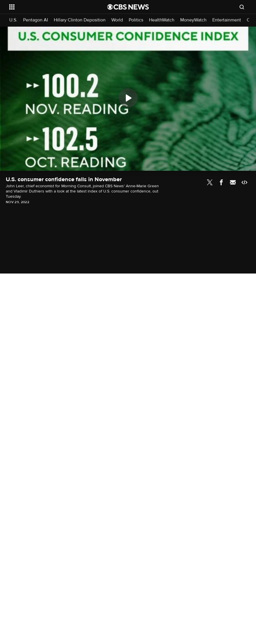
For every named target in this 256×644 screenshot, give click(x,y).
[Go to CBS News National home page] (128, 7)
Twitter (210, 182)
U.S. (13, 20)
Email (233, 182)
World (117, 20)
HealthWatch (162, 20)
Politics (136, 20)
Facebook (221, 182)
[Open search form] (242, 7)
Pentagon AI (36, 20)
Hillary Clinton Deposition (80, 20)
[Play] (128, 98)
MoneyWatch (193, 20)
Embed (244, 182)
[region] (128, 99)
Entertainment (227, 20)
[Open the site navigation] (49, 7)
